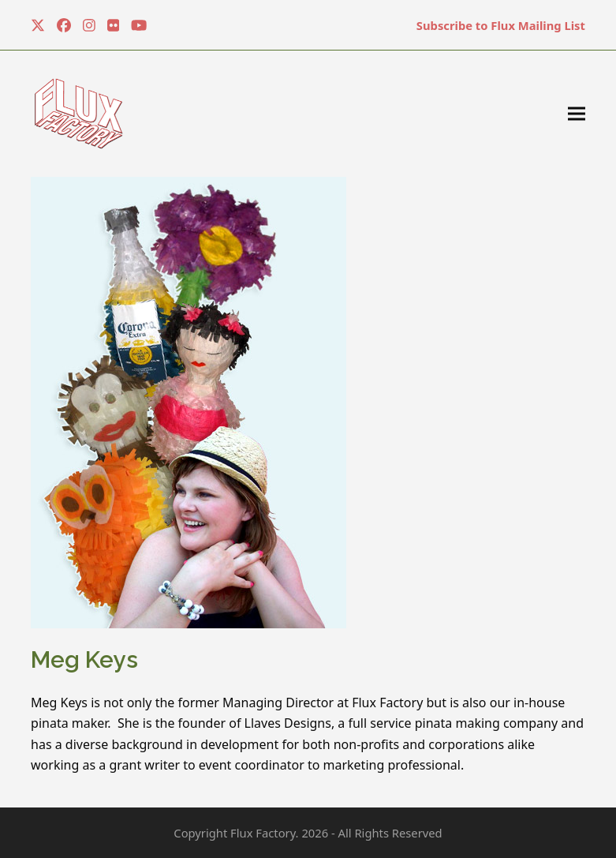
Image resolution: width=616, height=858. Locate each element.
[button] (577, 114)
